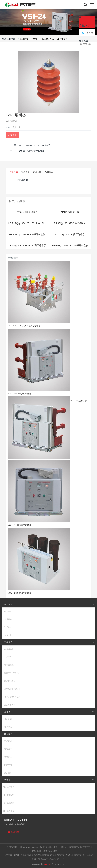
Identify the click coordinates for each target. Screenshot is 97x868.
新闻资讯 (8, 712)
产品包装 (37, 172)
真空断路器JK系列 (12, 689)
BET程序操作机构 (70, 212)
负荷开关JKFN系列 (12, 697)
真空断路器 (9, 665)
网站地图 (8, 765)
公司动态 (8, 719)
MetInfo (48, 865)
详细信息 (25, 172)
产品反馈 (8, 741)
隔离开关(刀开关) (11, 673)
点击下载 (17, 127)
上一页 (30, 145)
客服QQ (9, 795)
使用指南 (49, 172)
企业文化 (8, 635)
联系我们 (8, 734)
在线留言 (8, 749)
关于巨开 (8, 604)
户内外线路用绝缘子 (27, 212)
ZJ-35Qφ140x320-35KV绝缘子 (70, 223)
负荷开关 (8, 657)
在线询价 (12, 135)
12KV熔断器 (62, 39)
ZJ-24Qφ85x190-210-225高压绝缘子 (27, 245)
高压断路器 (9, 649)
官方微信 (9, 787)
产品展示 (35, 39)
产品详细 (14, 172)
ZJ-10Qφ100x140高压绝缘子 (70, 234)
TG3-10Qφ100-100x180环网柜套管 (70, 245)
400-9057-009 (15, 820)
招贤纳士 (8, 757)
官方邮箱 (9, 811)
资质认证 (8, 627)
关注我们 (8, 780)
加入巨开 (8, 773)
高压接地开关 (10, 681)
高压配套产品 (48, 39)
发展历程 (8, 619)
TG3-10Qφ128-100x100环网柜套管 (27, 234)
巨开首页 (24, 39)
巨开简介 (8, 611)
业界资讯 (8, 727)
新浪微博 (9, 803)
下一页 (27, 151)
